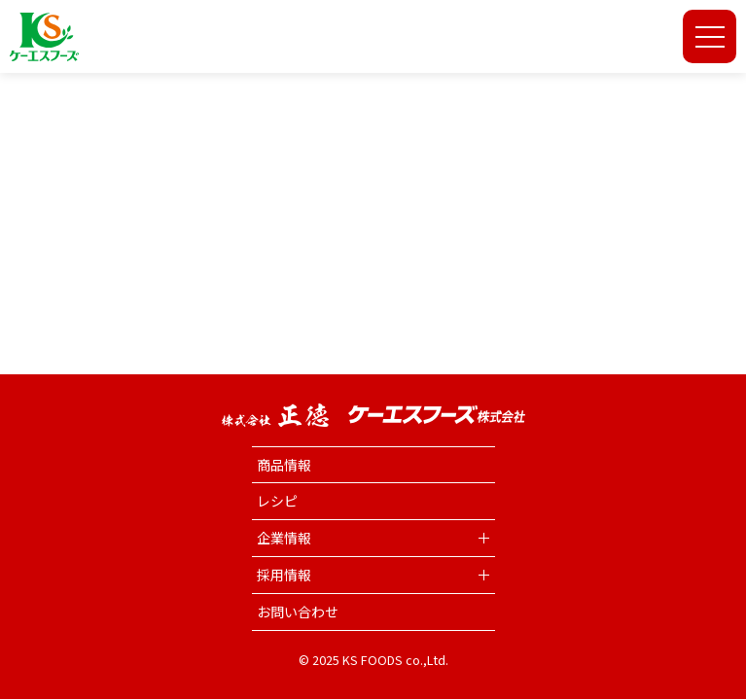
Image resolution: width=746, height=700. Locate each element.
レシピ (277, 501)
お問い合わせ (298, 612)
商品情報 (284, 465)
